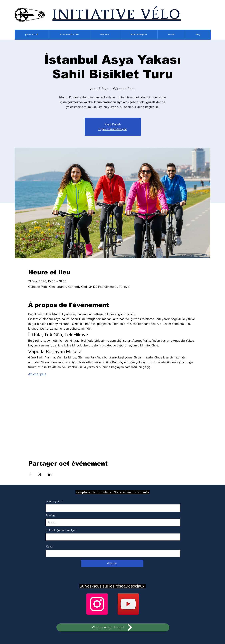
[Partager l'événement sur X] (40, 474)
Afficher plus (37, 374)
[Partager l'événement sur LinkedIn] (50, 474)
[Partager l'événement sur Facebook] (30, 474)
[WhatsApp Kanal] (113, 627)
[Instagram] (97, 604)
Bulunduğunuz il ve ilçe (60, 530)
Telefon (50, 515)
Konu (49, 546)
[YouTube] (128, 604)
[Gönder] (112, 563)
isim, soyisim (54, 501)
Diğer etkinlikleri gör (113, 129)
